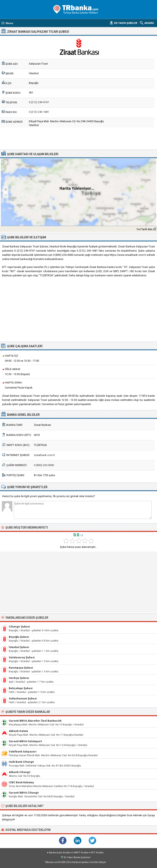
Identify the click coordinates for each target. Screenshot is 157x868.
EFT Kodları (98, 853)
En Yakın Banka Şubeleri (77, 857)
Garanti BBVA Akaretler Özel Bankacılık (35, 721)
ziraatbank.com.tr (44, 455)
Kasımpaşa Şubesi (21, 668)
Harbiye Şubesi (19, 678)
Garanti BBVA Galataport (25, 741)
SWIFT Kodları (81, 853)
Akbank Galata (18, 731)
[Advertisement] (79, 138)
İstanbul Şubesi (19, 647)
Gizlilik (94, 862)
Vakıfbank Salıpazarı (23, 752)
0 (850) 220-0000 (44, 465)
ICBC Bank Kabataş (21, 782)
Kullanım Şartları (81, 862)
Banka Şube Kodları (60, 853)
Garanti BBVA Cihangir (24, 793)
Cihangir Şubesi (19, 627)
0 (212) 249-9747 (39, 102)
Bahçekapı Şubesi (21, 688)
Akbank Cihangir (20, 772)
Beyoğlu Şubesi (19, 637)
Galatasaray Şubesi (22, 657)
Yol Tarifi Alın (144, 229)
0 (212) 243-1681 (39, 112)
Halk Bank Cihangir (22, 762)
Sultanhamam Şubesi (23, 698)
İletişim (102, 862)
